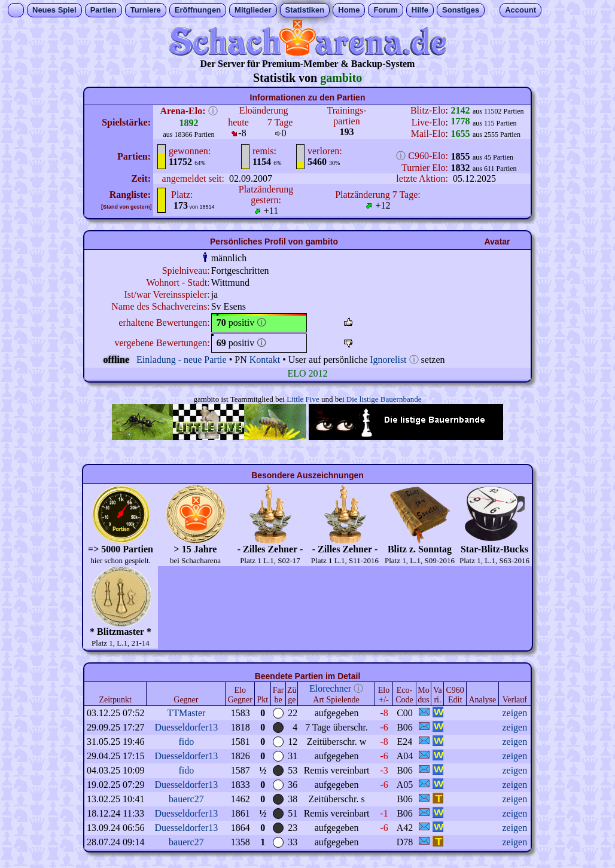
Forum (385, 10)
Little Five (303, 399)
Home (349, 10)
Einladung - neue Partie (182, 360)
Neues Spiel (54, 10)
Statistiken (305, 10)
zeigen (514, 713)
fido (186, 742)
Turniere (146, 10)
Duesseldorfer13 (186, 727)
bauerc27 (186, 799)
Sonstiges (461, 10)
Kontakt (265, 360)
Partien (103, 10)
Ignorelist (388, 360)
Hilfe (420, 10)
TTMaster (186, 713)
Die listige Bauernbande (384, 399)
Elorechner (330, 688)
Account (520, 10)
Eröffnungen (198, 10)
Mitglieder (253, 10)
